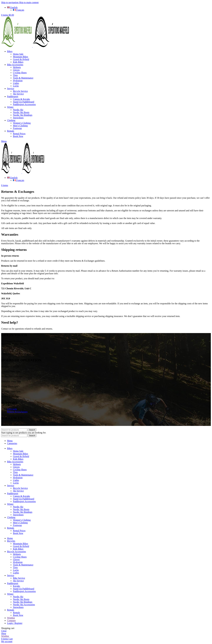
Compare (11, 620)
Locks (16, 86)
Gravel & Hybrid (21, 59)
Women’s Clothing (22, 123)
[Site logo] (17, 46)
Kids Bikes (18, 62)
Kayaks (16, 586)
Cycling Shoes (20, 73)
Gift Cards (12, 409)
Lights (16, 83)
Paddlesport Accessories (24, 104)
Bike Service (19, 578)
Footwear (17, 128)
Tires (15, 75)
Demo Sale (18, 54)
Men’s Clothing (20, 126)
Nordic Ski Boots (21, 112)
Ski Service (18, 94)
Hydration (18, 81)
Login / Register (15, 623)
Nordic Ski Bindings (23, 115)
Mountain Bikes (21, 57)
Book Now (18, 136)
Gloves (16, 70)
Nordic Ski (18, 110)
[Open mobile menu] (4, 141)
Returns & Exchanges (17, 412)
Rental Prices (19, 134)
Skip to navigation (10, 2)
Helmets (17, 67)
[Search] (14, 430)
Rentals (16, 613)
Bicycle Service (20, 91)
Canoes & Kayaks (21, 99)
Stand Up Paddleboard (24, 102)
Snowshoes (18, 118)
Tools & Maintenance (23, 78)
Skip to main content (29, 2)
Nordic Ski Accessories (24, 605)
